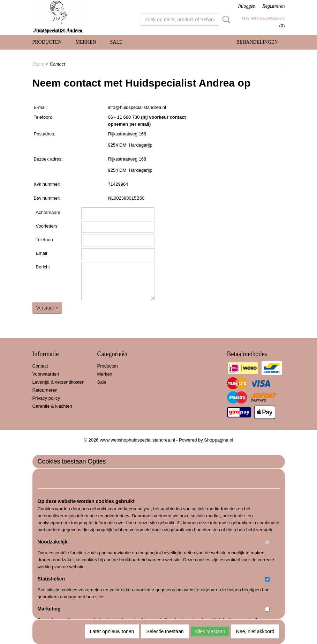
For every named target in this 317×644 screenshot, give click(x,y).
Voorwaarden (46, 374)
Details (88, 481)
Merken (86, 42)
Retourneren (45, 390)
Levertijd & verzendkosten (59, 382)
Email (42, 253)
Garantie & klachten (52, 406)
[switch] (267, 542)
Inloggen (247, 6)
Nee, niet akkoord (255, 631)
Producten (47, 42)
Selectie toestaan (165, 631)
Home (38, 64)
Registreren (273, 6)
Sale (116, 42)
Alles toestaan (210, 631)
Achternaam (48, 212)
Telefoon (44, 240)
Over (111, 481)
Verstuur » (47, 308)
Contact (40, 366)
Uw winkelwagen (263, 18)
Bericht (43, 267)
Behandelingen (257, 42)
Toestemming (57, 481)
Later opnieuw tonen (112, 631)
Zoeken (225, 20)
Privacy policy (46, 398)
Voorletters (47, 226)
